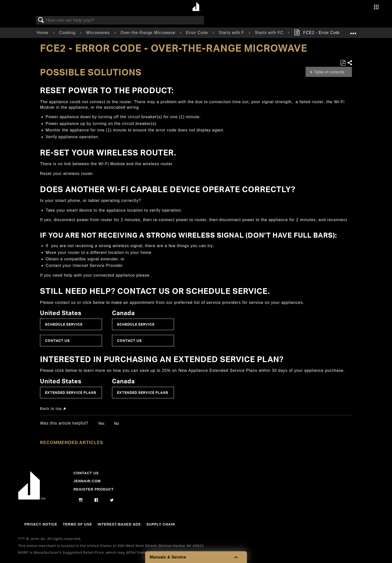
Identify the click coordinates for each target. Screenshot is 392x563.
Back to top (51, 408)
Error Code (198, 33)
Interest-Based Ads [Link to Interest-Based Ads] (119, 524)
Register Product (94, 489)
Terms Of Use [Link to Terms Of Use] (77, 524)
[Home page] (197, 7)
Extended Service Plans (71, 392)
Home (43, 33)
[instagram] (81, 500)
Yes (101, 423)
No (116, 423)
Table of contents (329, 72)
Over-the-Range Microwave (149, 33)
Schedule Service (64, 324)
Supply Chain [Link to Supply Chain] (161, 524)
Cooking (68, 33)
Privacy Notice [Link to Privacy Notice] (41, 524)
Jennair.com (87, 481)
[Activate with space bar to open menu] (376, 8)
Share (349, 63)
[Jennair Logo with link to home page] (32, 498)
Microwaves (99, 33)
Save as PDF (343, 63)
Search (41, 20)
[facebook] (96, 500)
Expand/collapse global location (353, 31)
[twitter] (112, 500)
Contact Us (57, 340)
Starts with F (232, 33)
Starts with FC (270, 33)
